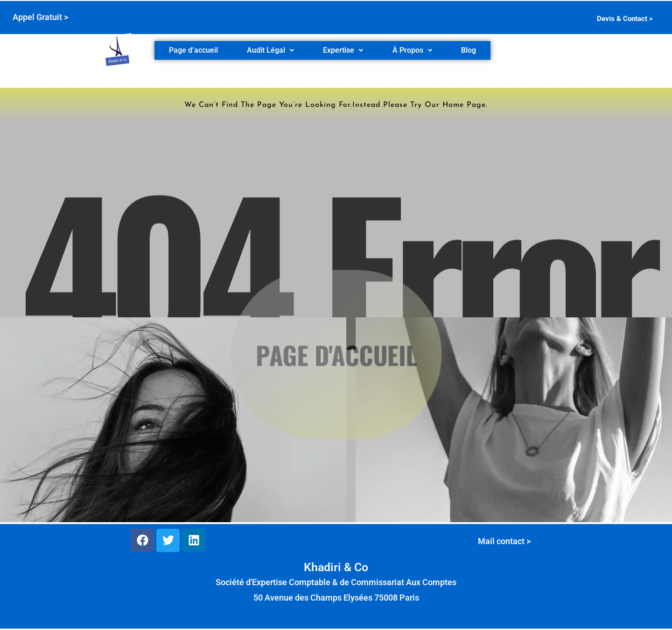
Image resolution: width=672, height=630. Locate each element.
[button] (270, 50)
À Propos (412, 50)
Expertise (343, 50)
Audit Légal (270, 50)
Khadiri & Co (336, 567)
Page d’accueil (193, 50)
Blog (469, 50)
